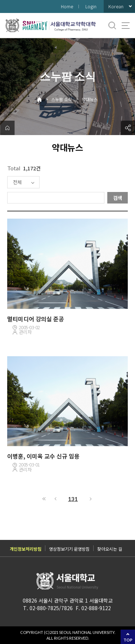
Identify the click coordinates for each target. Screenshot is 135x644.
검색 (118, 198)
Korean (116, 6)
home (7, 128)
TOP (128, 640)
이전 (55, 499)
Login (91, 6)
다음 (91, 499)
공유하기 (128, 128)
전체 (17, 182)
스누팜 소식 (62, 99)
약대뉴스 (90, 99)
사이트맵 (126, 26)
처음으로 (44, 499)
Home (67, 6)
